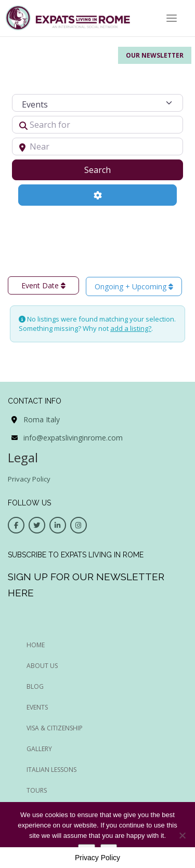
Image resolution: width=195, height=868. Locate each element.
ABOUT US (42, 666)
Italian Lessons (51, 770)
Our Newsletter (155, 55)
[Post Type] (98, 103)
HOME (36, 645)
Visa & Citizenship (55, 728)
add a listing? (131, 328)
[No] (182, 835)
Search (110, 169)
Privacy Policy (29, 479)
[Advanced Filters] (98, 195)
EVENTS (37, 707)
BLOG (35, 686)
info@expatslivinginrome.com (73, 438)
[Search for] (98, 125)
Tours (37, 790)
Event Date (43, 285)
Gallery (39, 749)
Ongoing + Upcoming (134, 286)
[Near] (98, 146)
